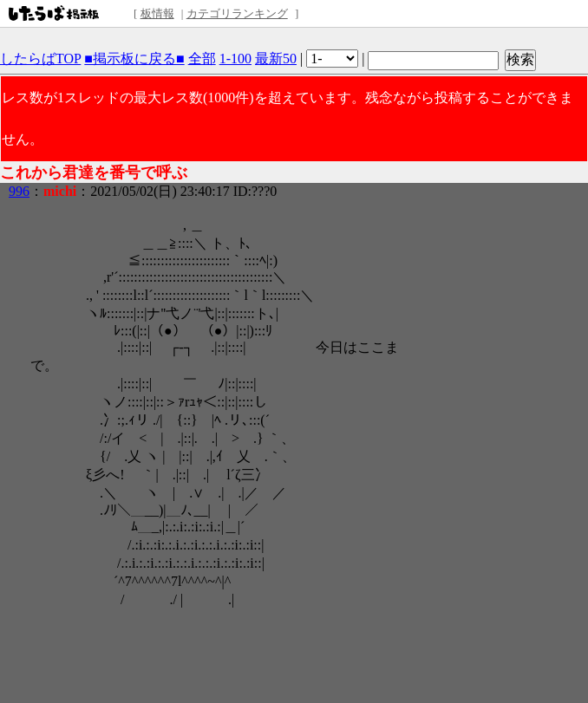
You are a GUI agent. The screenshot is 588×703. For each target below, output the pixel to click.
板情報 (157, 13)
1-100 (235, 59)
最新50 (276, 59)
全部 (202, 59)
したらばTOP (40, 59)
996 (19, 191)
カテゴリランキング (237, 13)
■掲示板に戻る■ (134, 59)
